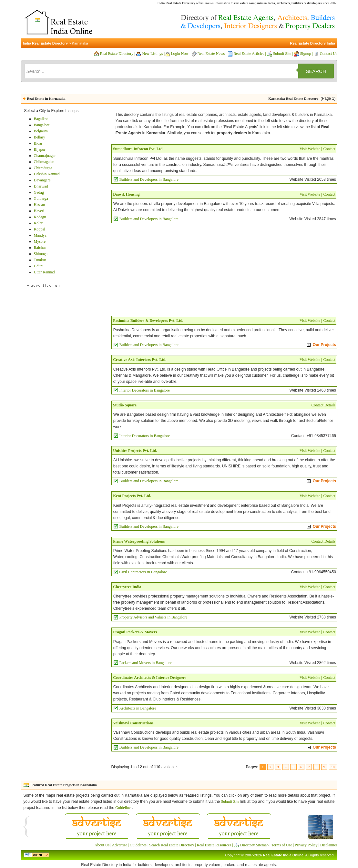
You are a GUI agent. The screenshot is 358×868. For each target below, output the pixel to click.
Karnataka (80, 43)
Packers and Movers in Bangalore (146, 663)
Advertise (120, 845)
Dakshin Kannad (47, 174)
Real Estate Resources (214, 845)
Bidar (38, 143)
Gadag (39, 192)
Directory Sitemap (254, 845)
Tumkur (40, 260)
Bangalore (42, 125)
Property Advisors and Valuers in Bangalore (153, 617)
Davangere (42, 180)
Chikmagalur (44, 162)
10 (333, 767)
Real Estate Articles (249, 54)
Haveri (39, 211)
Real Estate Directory (117, 54)
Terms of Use (281, 845)
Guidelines (124, 808)
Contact (329, 149)
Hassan (40, 205)
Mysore (40, 241)
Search (316, 71)
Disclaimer (329, 845)
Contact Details (323, 405)
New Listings (152, 54)
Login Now (180, 54)
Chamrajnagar (45, 156)
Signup (305, 54)
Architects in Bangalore (138, 708)
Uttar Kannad (44, 272)
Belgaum (41, 131)
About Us (102, 845)
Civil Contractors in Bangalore (143, 572)
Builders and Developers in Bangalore (149, 179)
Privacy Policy (306, 845)
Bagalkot (41, 119)
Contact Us (329, 54)
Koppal (40, 229)
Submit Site (282, 54)
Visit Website (310, 149)
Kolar (38, 223)
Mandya (40, 235)
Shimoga (41, 254)
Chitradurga (43, 168)
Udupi (39, 266)
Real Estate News (211, 54)
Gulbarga (41, 199)
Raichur (40, 248)
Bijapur (40, 149)
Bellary (40, 137)
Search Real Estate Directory (172, 845)
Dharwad (41, 186)
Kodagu (40, 217)
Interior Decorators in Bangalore (145, 390)
